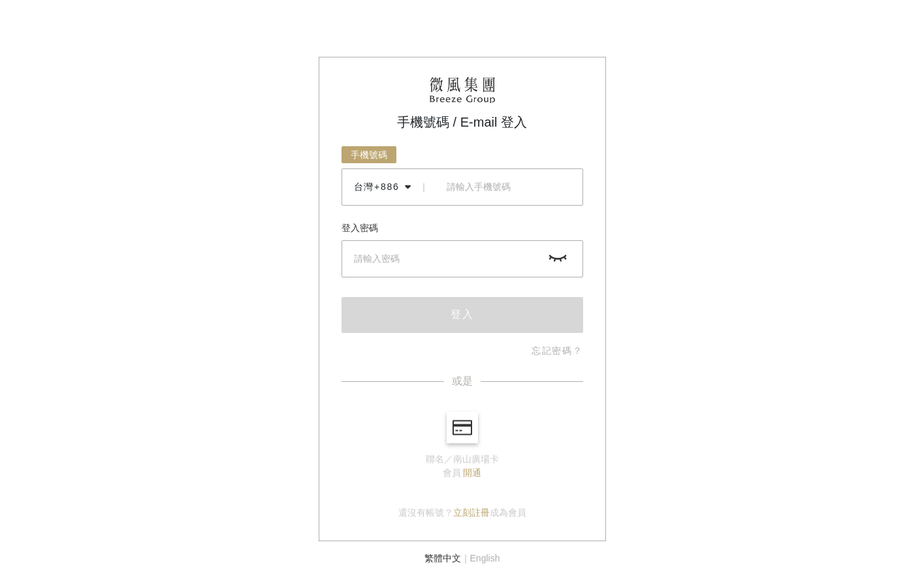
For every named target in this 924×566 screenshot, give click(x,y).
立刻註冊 (471, 512)
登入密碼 (360, 228)
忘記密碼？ (557, 351)
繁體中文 (443, 558)
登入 (462, 314)
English (485, 558)
